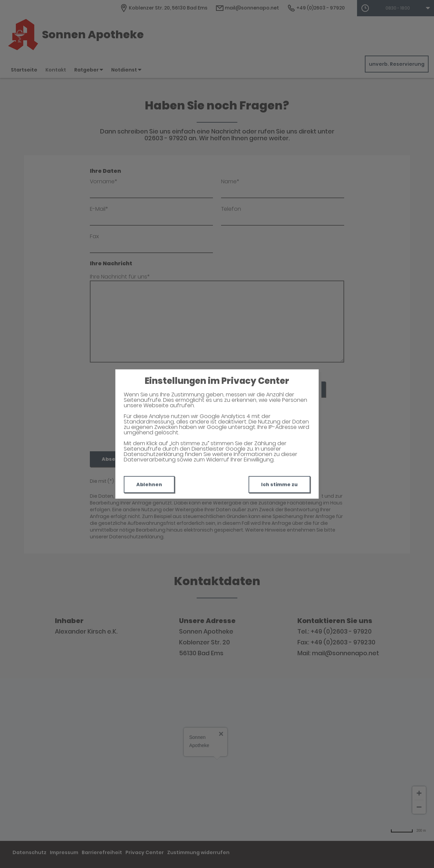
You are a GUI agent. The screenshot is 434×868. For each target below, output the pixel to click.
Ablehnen (149, 484)
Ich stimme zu (279, 484)
